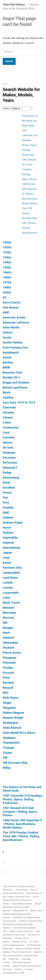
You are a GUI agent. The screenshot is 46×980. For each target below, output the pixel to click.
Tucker (7, 753)
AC (5, 297)
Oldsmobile (10, 643)
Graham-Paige (13, 523)
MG (5, 623)
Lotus (7, 598)
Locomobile (11, 593)
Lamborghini (11, 573)
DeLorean (9, 457)
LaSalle (8, 583)
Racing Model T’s (20, 911)
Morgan (8, 628)
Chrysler (8, 412)
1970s (7, 282)
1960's (7, 272)
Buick (7, 392)
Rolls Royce (11, 698)
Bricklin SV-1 (12, 377)
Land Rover (10, 578)
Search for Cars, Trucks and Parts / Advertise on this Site (23, 955)
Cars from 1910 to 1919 (19, 403)
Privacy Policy (22, 890)
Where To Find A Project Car (21, 931)
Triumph (8, 748)
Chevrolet (9, 407)
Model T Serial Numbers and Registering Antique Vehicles (23, 914)
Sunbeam (9, 738)
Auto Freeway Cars (15, 347)
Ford (6, 502)
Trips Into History (14, 4)
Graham (8, 517)
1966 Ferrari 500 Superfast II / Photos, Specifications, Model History (30, 194)
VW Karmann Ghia (15, 763)
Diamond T (10, 468)
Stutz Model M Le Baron (19, 733)
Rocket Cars (14, 959)
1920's (7, 247)
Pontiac (8, 668)
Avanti (7, 357)
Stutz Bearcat (12, 728)
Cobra (7, 422)
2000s (7, 292)
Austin (7, 337)
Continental (11, 427)
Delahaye (9, 453)
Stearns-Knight (13, 718)
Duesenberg (11, 478)
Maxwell (8, 608)
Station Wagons (13, 713)
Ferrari (7, 493)
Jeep (6, 558)
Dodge (7, 472)
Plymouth (9, 663)
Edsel (6, 483)
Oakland (8, 638)
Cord (6, 433)
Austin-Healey (12, 342)
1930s (7, 257)
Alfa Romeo (11, 307)
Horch (7, 528)
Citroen (8, 418)
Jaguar (7, 553)
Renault (8, 688)
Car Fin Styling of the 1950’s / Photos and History (21, 900)
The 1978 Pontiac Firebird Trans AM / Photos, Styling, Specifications (21, 836)
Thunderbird (11, 743)
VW (5, 758)
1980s (7, 287)
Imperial (8, 543)
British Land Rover (15, 388)
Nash (6, 633)
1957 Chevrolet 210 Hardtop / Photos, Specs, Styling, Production (23, 799)
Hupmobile (10, 538)
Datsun (7, 442)
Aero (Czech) (12, 302)
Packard (8, 648)
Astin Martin (11, 327)
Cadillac (8, 397)
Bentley (8, 362)
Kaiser (7, 563)
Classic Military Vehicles (22, 904)
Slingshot (9, 708)
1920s (7, 252)
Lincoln (8, 588)
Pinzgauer (10, 658)
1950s (7, 267)
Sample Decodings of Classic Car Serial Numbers (22, 907)
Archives (18, 969)
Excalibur (9, 487)
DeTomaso (10, 463)
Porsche (8, 673)
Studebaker (10, 723)
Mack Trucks (11, 603)
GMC (6, 513)
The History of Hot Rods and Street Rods (30, 121)
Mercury (8, 618)
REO (6, 693)
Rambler (8, 683)
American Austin (14, 317)
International (11, 548)
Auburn (8, 332)
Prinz (6, 678)
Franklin (8, 508)
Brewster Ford (12, 373)
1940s (7, 262)
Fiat (5, 498)
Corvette (9, 437)
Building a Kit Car (19, 942)
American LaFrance (16, 322)
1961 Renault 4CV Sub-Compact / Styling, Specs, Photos (29, 169)
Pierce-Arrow (12, 653)
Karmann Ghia (12, 568)
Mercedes (9, 613)
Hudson (8, 533)
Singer (7, 703)
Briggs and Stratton (16, 382)
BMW (6, 367)
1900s (7, 242)
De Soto (8, 448)
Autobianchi (11, 352)
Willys (7, 768)
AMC (6, 312)
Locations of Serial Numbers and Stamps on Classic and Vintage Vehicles (23, 924)
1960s (7, 277)
